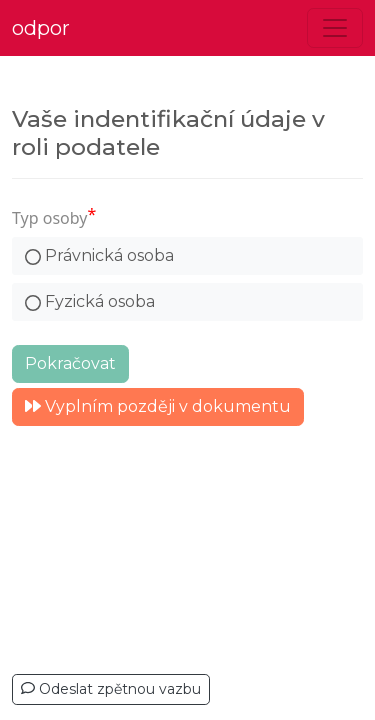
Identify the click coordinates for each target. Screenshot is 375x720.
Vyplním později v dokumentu (158, 406)
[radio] (187, 256)
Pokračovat (70, 363)
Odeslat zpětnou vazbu (111, 689)
